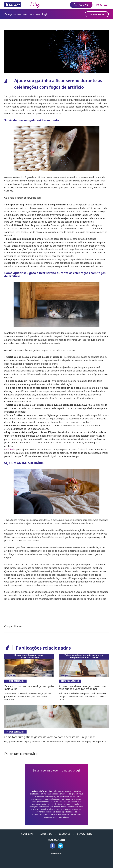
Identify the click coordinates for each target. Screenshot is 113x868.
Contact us (65, 834)
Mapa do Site (27, 834)
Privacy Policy (85, 834)
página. (66, 817)
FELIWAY (11, 449)
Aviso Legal (46, 834)
